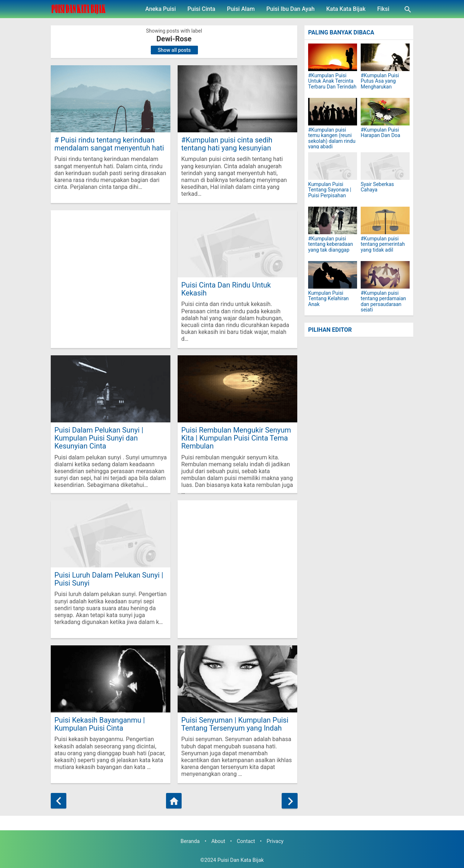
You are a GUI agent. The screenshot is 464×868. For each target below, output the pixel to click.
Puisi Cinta (201, 9)
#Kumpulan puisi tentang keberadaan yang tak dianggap (331, 244)
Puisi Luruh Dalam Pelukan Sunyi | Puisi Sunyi (109, 579)
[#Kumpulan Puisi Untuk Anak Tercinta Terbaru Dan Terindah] (333, 57)
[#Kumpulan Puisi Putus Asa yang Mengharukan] (385, 57)
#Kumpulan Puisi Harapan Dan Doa (380, 133)
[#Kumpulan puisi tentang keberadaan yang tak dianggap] (333, 220)
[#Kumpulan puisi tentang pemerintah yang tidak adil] (385, 220)
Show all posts (174, 50)
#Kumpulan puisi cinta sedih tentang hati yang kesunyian (227, 144)
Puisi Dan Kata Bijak (241, 860)
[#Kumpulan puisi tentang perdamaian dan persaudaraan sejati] (385, 275)
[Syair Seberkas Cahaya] (385, 166)
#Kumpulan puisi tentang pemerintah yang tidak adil (383, 244)
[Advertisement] (111, 279)
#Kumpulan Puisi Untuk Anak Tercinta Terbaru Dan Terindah (332, 81)
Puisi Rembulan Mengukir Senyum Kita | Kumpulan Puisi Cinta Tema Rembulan (236, 438)
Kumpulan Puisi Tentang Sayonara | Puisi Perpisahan (330, 190)
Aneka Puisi (161, 9)
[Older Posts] (289, 801)
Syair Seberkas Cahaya (377, 187)
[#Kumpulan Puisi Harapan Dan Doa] (385, 112)
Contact (246, 841)
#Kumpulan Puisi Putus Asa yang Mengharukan (380, 81)
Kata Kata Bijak (346, 9)
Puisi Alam (241, 9)
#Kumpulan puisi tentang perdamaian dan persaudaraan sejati (383, 301)
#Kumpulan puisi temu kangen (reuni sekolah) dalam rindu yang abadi (332, 138)
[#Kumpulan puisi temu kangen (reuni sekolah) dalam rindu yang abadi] (333, 112)
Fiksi (383, 9)
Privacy (275, 841)
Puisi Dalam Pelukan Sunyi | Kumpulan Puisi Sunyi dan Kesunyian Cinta (99, 438)
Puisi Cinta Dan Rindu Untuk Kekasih (226, 289)
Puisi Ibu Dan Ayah (291, 9)
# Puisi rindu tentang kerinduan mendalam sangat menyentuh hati (109, 144)
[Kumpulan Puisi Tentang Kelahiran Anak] (333, 275)
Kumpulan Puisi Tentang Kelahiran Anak (328, 299)
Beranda (190, 841)
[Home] (174, 801)
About (218, 841)
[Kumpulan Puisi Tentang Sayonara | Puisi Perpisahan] (333, 166)
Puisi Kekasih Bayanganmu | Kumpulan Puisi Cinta (100, 724)
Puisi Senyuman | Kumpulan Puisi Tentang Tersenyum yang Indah (235, 724)
